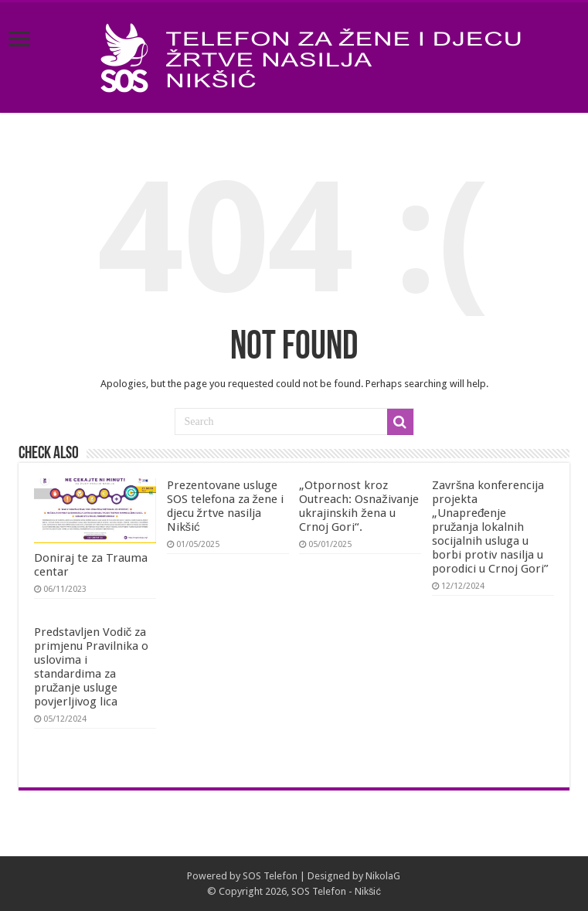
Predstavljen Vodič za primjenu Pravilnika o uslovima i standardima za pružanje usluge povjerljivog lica (91, 667)
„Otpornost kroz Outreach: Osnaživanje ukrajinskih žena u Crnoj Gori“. (359, 506)
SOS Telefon (270, 876)
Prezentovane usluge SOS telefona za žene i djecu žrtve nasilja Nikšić (226, 506)
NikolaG (383, 876)
